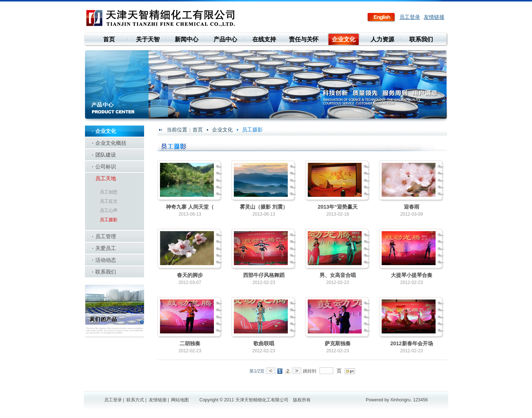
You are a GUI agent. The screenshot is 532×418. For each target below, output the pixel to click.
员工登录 (410, 17)
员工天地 (106, 178)
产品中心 (225, 39)
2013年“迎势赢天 (338, 207)
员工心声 (109, 210)
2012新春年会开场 (411, 343)
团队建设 (106, 155)
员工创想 (109, 192)
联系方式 (135, 400)
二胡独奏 (190, 343)
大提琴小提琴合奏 (412, 275)
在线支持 (264, 39)
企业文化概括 (111, 143)
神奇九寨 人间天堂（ (190, 207)
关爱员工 (106, 248)
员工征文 (109, 201)
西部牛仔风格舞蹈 (264, 275)
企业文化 (344, 39)
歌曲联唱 (264, 343)
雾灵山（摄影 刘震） (264, 207)
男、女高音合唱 (338, 275)
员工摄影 (109, 220)
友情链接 (434, 17)
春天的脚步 (190, 275)
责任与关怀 (304, 39)
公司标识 (106, 167)
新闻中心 (187, 39)
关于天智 (148, 39)
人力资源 (382, 39)
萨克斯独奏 (338, 343)
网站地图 (180, 400)
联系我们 (421, 39)
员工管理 (106, 236)
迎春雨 (412, 207)
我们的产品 (115, 311)
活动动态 (106, 260)
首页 (109, 39)
